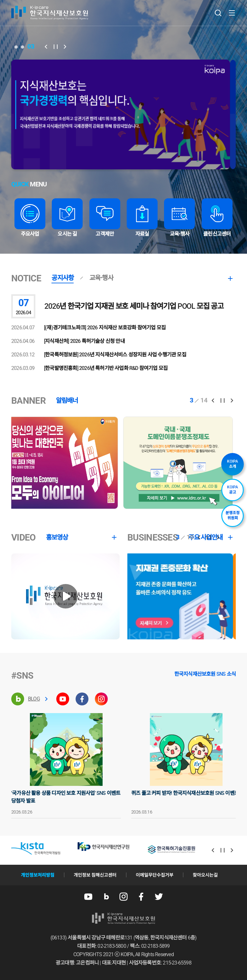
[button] (46, 47)
